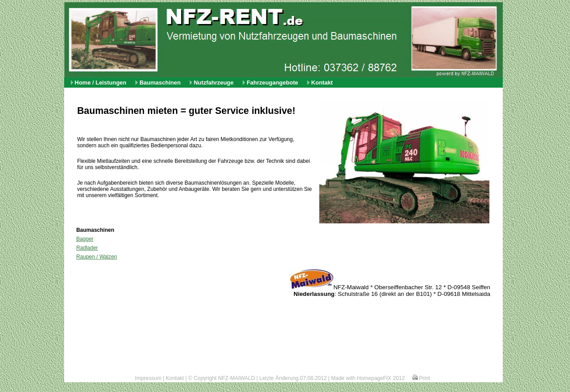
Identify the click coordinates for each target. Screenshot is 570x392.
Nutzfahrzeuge (214, 83)
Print (421, 378)
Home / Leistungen (101, 83)
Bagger (85, 239)
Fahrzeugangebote (273, 83)
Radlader (87, 248)
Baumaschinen (160, 83)
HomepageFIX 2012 (381, 378)
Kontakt (322, 83)
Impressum (148, 378)
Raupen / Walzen (97, 257)
